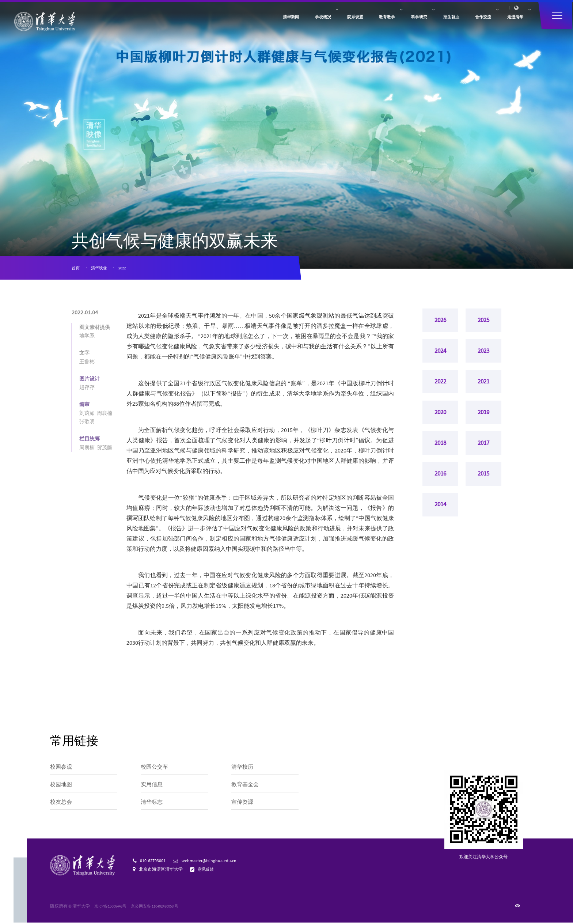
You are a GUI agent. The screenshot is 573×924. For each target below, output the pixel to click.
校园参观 (62, 768)
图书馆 (458, 11)
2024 (440, 354)
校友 (378, 11)
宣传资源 (243, 805)
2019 (483, 419)
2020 (440, 419)
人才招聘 (410, 11)
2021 (483, 387)
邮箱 (442, 11)
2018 (440, 451)
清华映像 (101, 268)
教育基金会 (246, 787)
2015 (483, 483)
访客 (364, 11)
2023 (483, 354)
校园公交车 (155, 768)
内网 (428, 11)
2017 (483, 451)
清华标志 (152, 805)
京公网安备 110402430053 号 (163, 907)
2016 (440, 483)
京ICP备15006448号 (113, 907)
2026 (440, 322)
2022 (126, 268)
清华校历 (243, 768)
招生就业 (400, 25)
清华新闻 (175, 25)
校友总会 (62, 805)
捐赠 (392, 11)
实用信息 (152, 787)
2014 (440, 515)
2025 (483, 322)
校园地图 (62, 787)
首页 (76, 268)
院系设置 (265, 25)
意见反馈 (207, 870)
